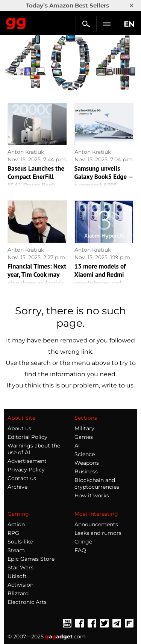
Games (84, 437)
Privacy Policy (26, 470)
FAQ (80, 550)
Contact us (22, 478)
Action (16, 524)
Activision (20, 585)
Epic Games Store (31, 559)
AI (77, 446)
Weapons (87, 463)
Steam (16, 550)
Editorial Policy (27, 437)
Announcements (96, 524)
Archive (17, 487)
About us (19, 428)
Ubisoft (17, 576)
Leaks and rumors (98, 533)
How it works (92, 495)
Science (85, 454)
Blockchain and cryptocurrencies (97, 483)
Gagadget (16, 22)
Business (86, 471)
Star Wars (20, 567)
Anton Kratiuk (26, 152)
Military (84, 428)
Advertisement (27, 461)
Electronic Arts (27, 602)
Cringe (83, 542)
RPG (13, 533)
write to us (117, 385)
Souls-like (20, 542)
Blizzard (18, 593)
